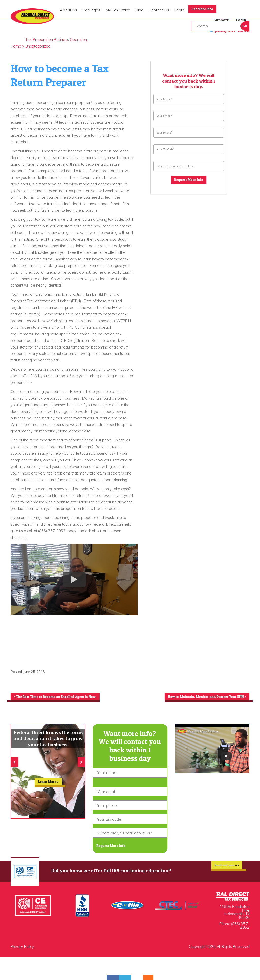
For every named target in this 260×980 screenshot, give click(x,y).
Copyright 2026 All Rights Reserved (219, 951)
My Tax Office (118, 10)
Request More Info (189, 181)
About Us (69, 10)
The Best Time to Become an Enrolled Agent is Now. (64, 697)
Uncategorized (38, 46)
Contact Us (159, 10)
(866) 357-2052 (240, 930)
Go (245, 26)
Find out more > (224, 872)
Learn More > (48, 786)
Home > (18, 46)
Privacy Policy (22, 951)
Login (179, 10)
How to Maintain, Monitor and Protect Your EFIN (199, 697)
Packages (91, 10)
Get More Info (205, 10)
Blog (139, 10)
